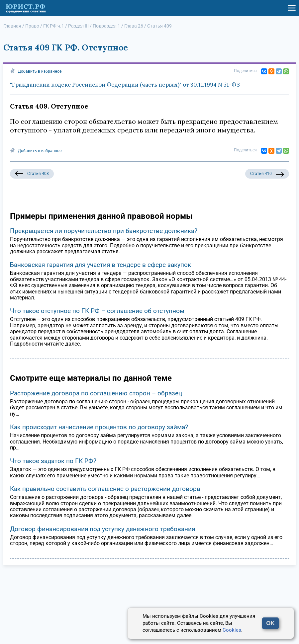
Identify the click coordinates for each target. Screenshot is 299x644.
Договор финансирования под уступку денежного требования (102, 529)
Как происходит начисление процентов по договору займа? (99, 427)
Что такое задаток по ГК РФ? (53, 461)
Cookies (232, 630)
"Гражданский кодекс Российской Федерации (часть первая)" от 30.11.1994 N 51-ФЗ (125, 85)
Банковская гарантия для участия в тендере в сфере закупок (100, 265)
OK (270, 623)
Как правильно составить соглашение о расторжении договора (105, 489)
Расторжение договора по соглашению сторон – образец (96, 393)
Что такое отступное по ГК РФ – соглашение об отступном (97, 311)
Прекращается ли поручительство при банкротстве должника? (104, 231)
